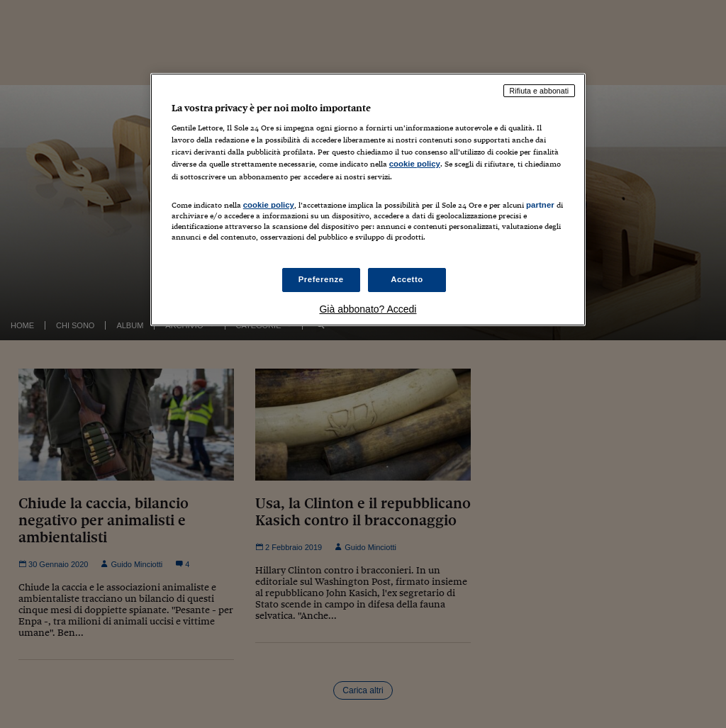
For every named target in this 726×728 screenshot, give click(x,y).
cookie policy (415, 164)
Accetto (407, 279)
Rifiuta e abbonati (540, 91)
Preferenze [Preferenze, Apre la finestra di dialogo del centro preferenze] (321, 279)
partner (540, 205)
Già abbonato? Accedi (368, 309)
